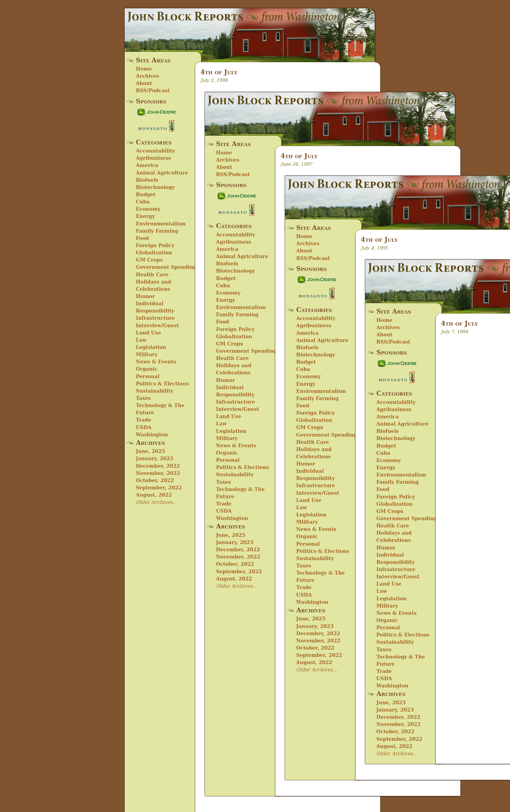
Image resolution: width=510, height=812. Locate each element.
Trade (144, 420)
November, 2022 (158, 473)
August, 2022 (154, 495)
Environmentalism (161, 224)
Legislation (151, 347)
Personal (148, 376)
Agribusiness (154, 158)
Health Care (152, 275)
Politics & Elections (162, 384)
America (147, 165)
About (144, 83)
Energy (145, 216)
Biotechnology (155, 187)
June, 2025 (151, 451)
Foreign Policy (155, 245)
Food (143, 238)
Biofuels (147, 180)
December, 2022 (158, 466)
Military (147, 354)
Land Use (149, 333)
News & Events (156, 362)
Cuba (143, 202)
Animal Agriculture (162, 173)
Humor (145, 296)
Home (144, 69)
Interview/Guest (158, 325)
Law (141, 340)
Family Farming (157, 231)
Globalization (154, 253)
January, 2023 (155, 458)
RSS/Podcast (153, 90)
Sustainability (155, 391)
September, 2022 (159, 488)
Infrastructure (155, 318)
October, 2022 (155, 480)
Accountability (156, 151)
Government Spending (166, 267)
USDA (144, 427)
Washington (152, 435)
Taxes (143, 398)
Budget (146, 194)
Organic (147, 369)
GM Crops (149, 260)
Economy (148, 209)
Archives (148, 76)
